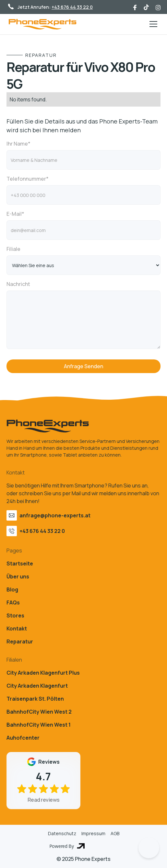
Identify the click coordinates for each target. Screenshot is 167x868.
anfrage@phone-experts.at (55, 515)
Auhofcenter (23, 738)
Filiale (13, 249)
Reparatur (20, 641)
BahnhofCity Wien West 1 (39, 725)
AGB (115, 833)
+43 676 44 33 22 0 (72, 7)
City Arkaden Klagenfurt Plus (43, 673)
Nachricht (18, 284)
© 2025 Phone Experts (83, 859)
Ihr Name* (18, 144)
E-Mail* (15, 214)
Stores (15, 615)
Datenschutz (62, 833)
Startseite (20, 564)
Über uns (18, 577)
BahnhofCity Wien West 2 (39, 712)
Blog (12, 589)
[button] (152, 24)
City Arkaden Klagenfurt (37, 686)
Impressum (93, 833)
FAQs (13, 602)
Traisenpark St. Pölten (35, 699)
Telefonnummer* (28, 179)
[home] (42, 24)
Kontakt (17, 628)
